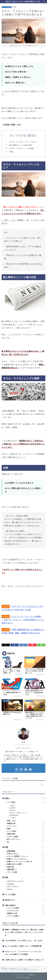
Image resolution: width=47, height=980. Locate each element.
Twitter (26, 889)
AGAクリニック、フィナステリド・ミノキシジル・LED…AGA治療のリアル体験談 (24, 953)
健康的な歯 (26, 824)
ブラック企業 (26, 872)
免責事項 (31, 975)
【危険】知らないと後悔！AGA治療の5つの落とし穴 (24, 960)
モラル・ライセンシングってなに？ (23, 142)
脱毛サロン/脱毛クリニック (19, 813)
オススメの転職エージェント (26, 856)
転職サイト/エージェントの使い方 (26, 862)
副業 (25, 877)
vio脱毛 (12, 805)
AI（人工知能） (25, 894)
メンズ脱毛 (26, 802)
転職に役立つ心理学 (26, 864)
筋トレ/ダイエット (26, 839)
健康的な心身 (26, 913)
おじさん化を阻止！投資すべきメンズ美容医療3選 (23, 946)
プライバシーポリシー (19, 975)
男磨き (25, 798)
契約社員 (26, 867)
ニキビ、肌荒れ (26, 837)
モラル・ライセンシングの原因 (22, 148)
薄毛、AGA (26, 821)
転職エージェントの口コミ (26, 859)
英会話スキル (25, 900)
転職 (25, 847)
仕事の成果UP (25, 905)
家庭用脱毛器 (14, 815)
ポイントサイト (26, 887)
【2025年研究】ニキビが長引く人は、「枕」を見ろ (24, 941)
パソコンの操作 (26, 916)
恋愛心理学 (26, 834)
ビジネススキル (26, 911)
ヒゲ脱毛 (13, 818)
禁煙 (26, 829)
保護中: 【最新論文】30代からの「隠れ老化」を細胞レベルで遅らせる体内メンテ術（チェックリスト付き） (24, 932)
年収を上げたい (26, 854)
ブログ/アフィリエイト (26, 881)
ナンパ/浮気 (26, 831)
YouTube (26, 884)
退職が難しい (26, 870)
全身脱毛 (13, 808)
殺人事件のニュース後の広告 (21, 145)
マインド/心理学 (7, 7)
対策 (11, 152)
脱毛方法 (13, 810)
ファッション (26, 826)
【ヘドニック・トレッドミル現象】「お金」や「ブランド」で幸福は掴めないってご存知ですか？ (23, 620)
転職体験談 (26, 851)
